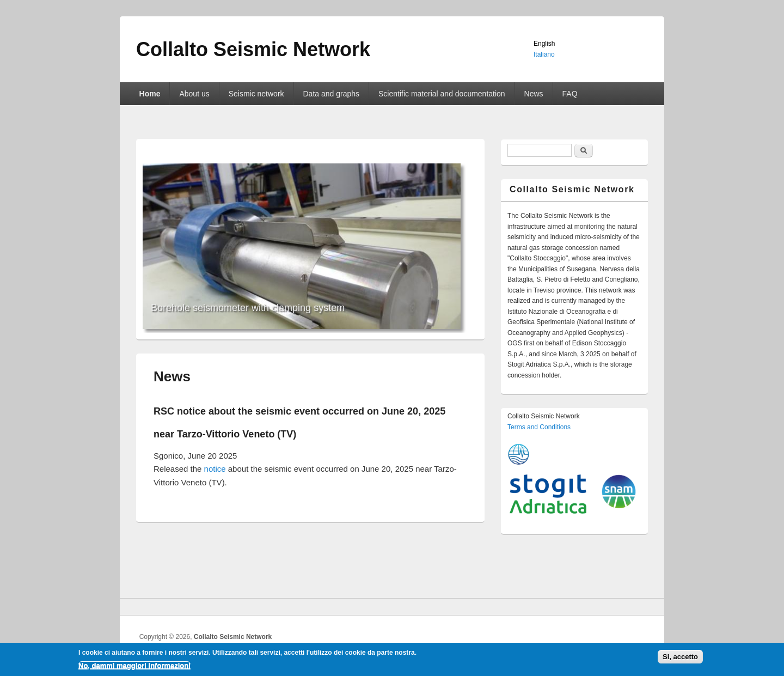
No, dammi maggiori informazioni (134, 668)
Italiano (544, 54)
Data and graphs (332, 94)
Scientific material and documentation (442, 94)
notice (215, 469)
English (544, 44)
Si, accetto (680, 658)
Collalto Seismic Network (233, 637)
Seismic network (256, 94)
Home (150, 94)
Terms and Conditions (539, 427)
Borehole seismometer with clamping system (248, 308)
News (534, 94)
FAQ (570, 94)
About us (194, 94)
